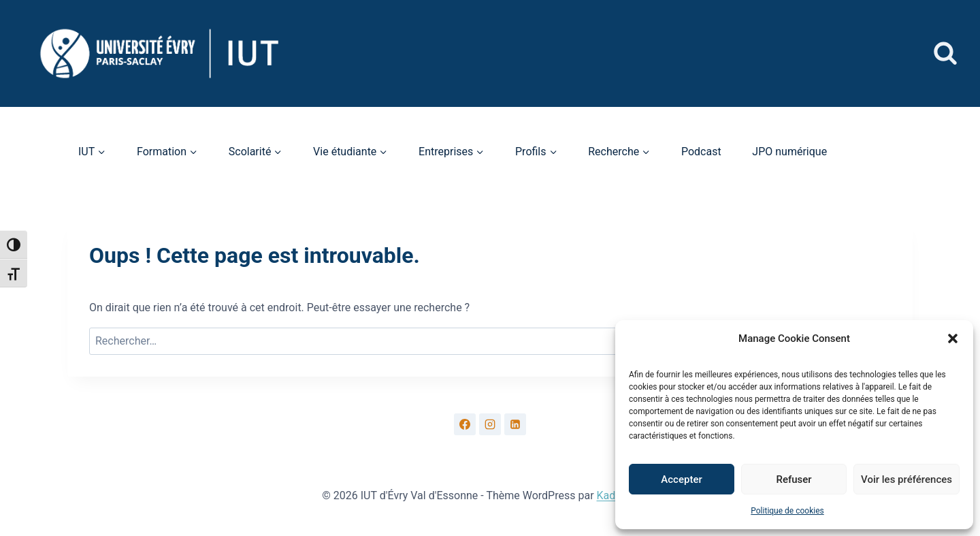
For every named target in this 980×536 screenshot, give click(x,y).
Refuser (794, 479)
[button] (953, 338)
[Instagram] (490, 424)
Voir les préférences (906, 479)
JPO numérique (789, 152)
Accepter (681, 479)
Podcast (701, 152)
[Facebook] (465, 424)
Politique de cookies (787, 511)
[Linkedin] (515, 424)
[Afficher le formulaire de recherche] (945, 54)
